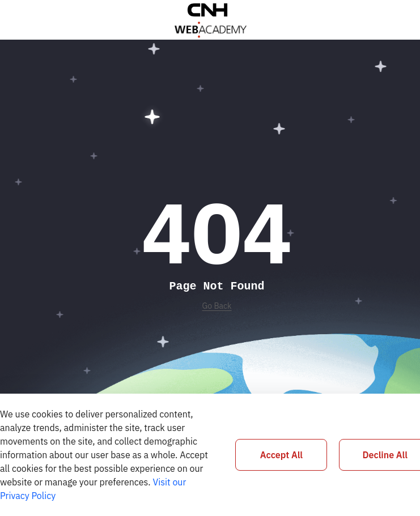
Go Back (217, 306)
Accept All (281, 455)
